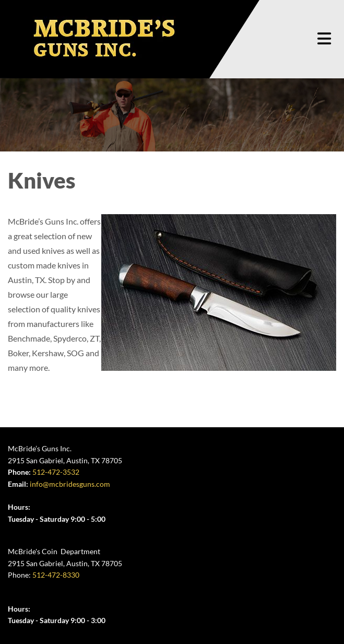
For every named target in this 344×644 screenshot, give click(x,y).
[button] (324, 39)
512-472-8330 (56, 575)
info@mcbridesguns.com (70, 484)
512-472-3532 (56, 472)
